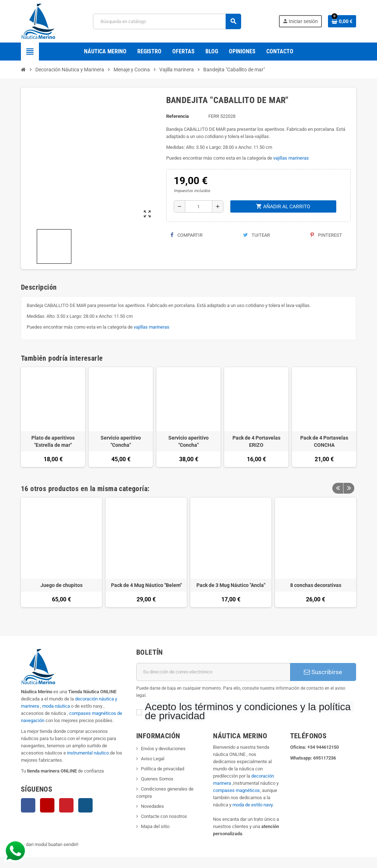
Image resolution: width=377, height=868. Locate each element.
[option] (61, 556)
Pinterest (326, 235)
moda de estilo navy (252, 805)
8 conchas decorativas (316, 585)
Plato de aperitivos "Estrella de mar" (53, 441)
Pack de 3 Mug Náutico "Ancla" (231, 585)
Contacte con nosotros (164, 816)
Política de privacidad (163, 769)
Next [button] (349, 489)
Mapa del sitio (155, 826)
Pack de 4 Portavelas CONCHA (324, 441)
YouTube (47, 805)
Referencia (178, 116)
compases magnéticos (236, 790)
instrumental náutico (88, 753)
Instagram (85, 805)
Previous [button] (338, 489)
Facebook (28, 805)
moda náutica (56, 706)
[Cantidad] (199, 206)
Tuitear (256, 235)
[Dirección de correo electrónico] (213, 672)
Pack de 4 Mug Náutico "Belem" (146, 585)
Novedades (152, 806)
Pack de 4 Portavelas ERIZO (256, 441)
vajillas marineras (291, 158)
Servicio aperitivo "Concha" (121, 441)
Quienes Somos (157, 779)
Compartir (187, 235)
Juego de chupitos (61, 585)
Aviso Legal (153, 759)
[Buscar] (167, 21)
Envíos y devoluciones (163, 749)
